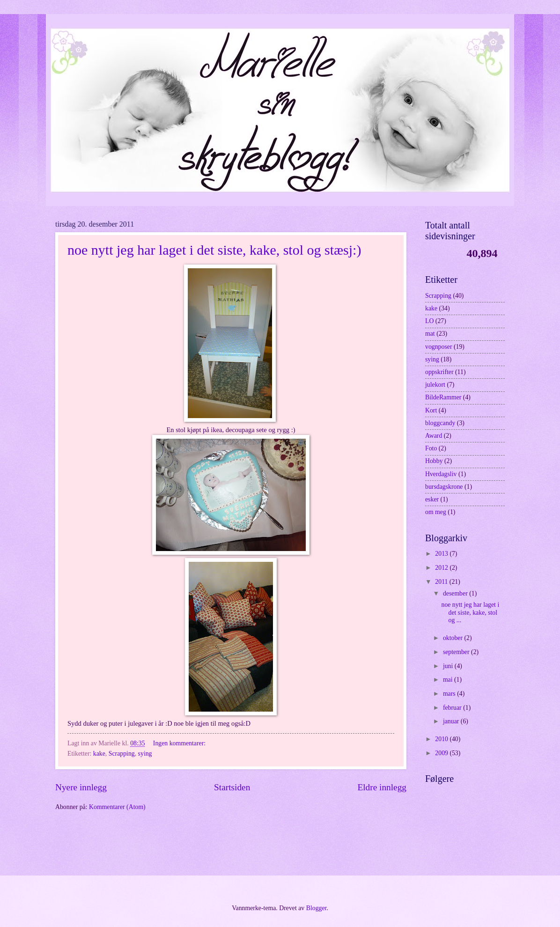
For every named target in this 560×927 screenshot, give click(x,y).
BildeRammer (443, 397)
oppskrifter (439, 372)
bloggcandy (440, 423)
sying (145, 754)
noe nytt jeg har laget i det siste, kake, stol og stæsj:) (214, 250)
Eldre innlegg (382, 787)
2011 (442, 582)
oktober (454, 638)
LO (429, 321)
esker (432, 499)
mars (450, 694)
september (457, 652)
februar (453, 708)
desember (456, 593)
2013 (442, 554)
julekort (435, 385)
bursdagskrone (444, 487)
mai (449, 680)
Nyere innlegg (81, 787)
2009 (442, 753)
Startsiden (232, 787)
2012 (442, 568)
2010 (442, 739)
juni (449, 666)
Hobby (434, 461)
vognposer (438, 347)
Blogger (317, 908)
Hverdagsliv (441, 474)
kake (99, 754)
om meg (436, 512)
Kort (431, 410)
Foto (431, 448)
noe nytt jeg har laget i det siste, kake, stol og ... (470, 612)
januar (452, 721)
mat (430, 334)
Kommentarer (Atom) (117, 807)
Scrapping (122, 754)
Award (434, 436)
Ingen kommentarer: (180, 743)
